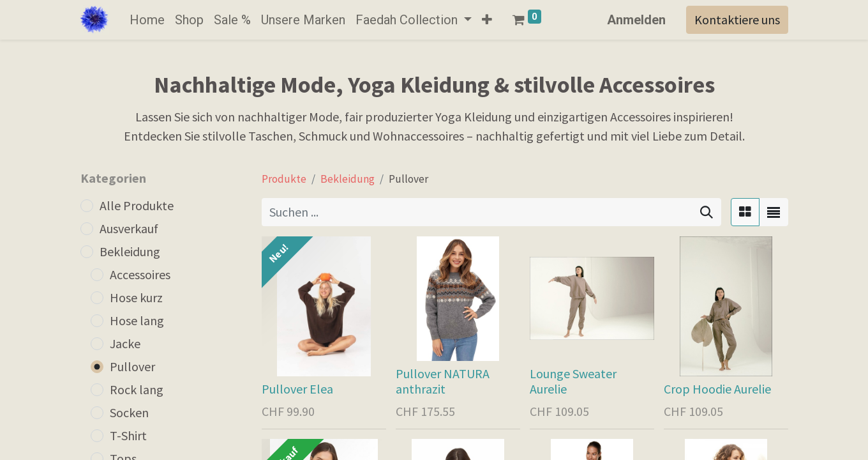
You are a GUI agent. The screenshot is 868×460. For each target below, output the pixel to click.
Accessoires (140, 274)
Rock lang (137, 389)
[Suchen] (707, 212)
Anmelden (636, 20)
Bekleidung (130, 251)
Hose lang (137, 320)
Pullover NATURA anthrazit (443, 381)
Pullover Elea (297, 389)
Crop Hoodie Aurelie (717, 389)
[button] (487, 20)
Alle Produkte (137, 205)
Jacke (125, 343)
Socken (129, 412)
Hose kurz (136, 297)
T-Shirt (128, 435)
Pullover (132, 366)
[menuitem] (147, 20)
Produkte (284, 179)
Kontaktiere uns (737, 19)
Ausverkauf (129, 228)
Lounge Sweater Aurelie (573, 381)
